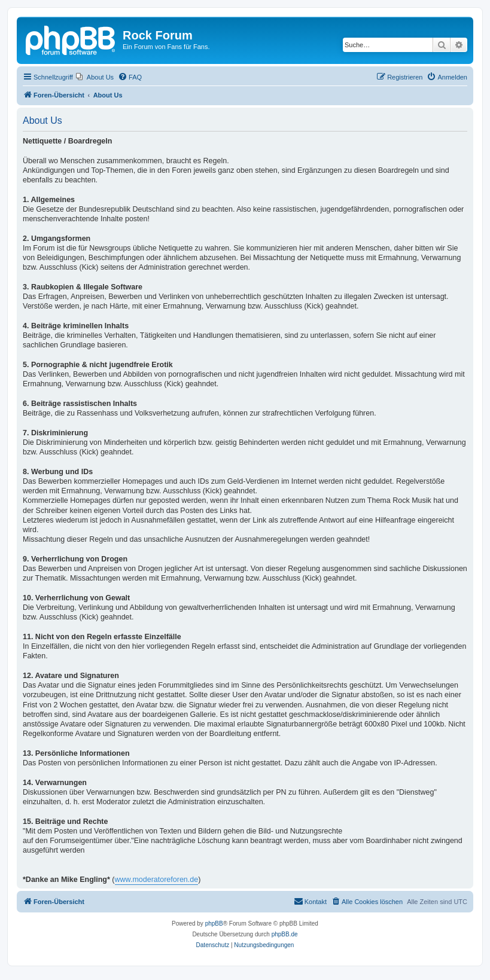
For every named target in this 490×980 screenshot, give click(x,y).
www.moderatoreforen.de (157, 880)
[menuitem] (95, 77)
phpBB (214, 923)
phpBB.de (285, 934)
